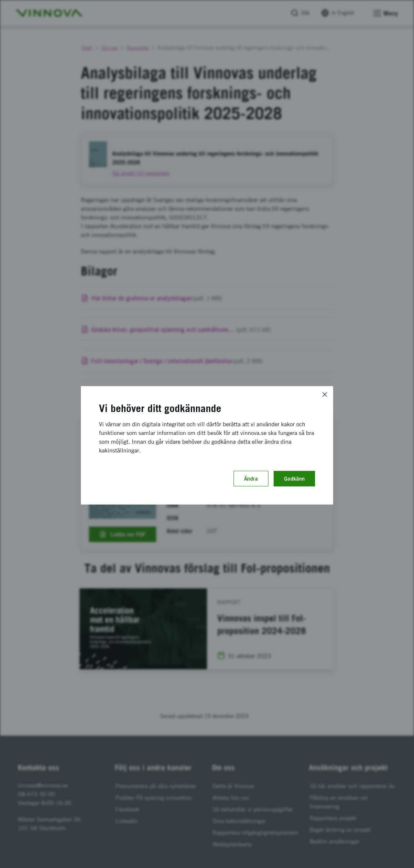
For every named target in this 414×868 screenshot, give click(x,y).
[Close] (325, 395)
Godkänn (294, 479)
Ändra (251, 479)
